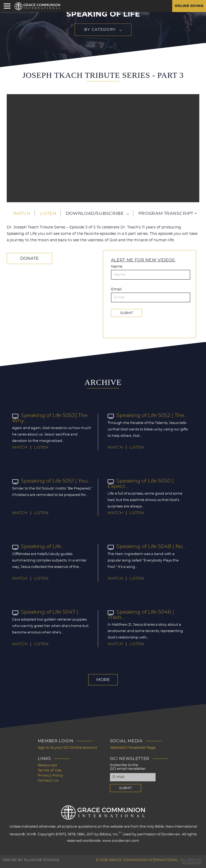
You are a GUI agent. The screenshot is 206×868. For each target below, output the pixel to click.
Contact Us (48, 779)
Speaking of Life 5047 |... (45, 612)
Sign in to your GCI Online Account (67, 747)
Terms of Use (50, 769)
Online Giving (188, 6)
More (103, 679)
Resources (47, 765)
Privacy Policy (51, 774)
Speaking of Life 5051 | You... (50, 481)
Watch (22, 213)
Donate (28, 258)
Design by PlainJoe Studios (31, 859)
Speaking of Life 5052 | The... (146, 415)
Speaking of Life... (38, 546)
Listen (48, 213)
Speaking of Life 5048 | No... (145, 546)
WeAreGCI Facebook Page (133, 747)
